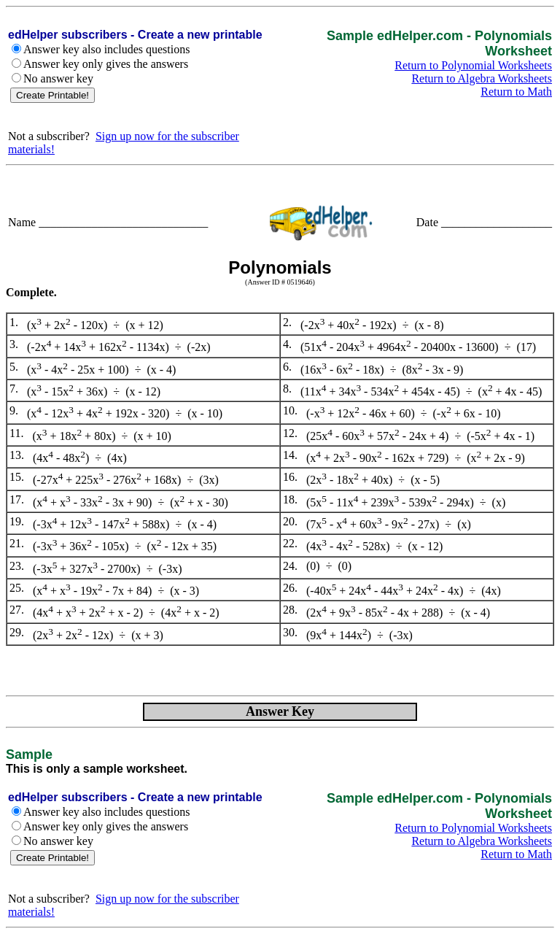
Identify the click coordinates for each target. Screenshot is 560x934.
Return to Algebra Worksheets (482, 78)
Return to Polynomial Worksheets (473, 65)
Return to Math (516, 92)
